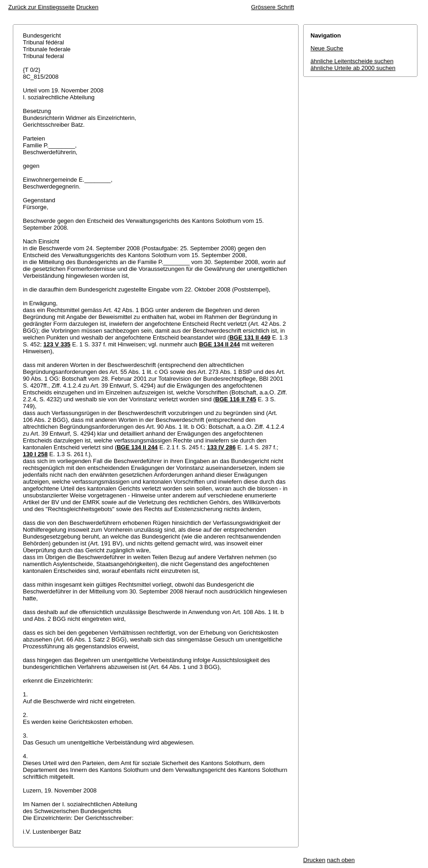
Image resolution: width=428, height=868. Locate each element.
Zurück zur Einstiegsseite (41, 7)
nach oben (341, 860)
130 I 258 (35, 454)
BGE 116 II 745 (236, 399)
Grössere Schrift (273, 7)
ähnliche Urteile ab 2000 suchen (353, 68)
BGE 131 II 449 (250, 337)
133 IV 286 (222, 447)
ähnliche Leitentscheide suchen (352, 61)
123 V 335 (57, 344)
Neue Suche (327, 48)
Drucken (87, 7)
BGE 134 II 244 (219, 344)
